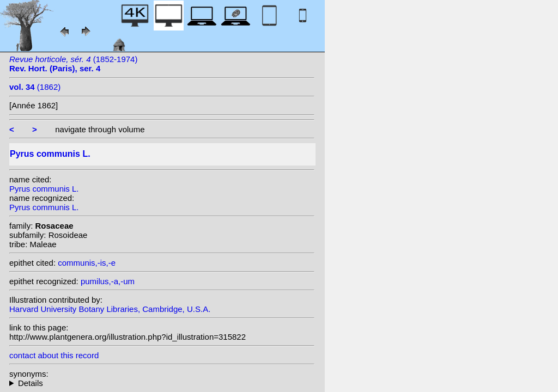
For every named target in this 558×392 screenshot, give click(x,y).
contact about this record (54, 355)
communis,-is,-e (87, 263)
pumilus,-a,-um (108, 281)
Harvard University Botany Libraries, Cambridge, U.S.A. (110, 309)
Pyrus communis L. (44, 189)
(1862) (35, 87)
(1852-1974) (73, 64)
